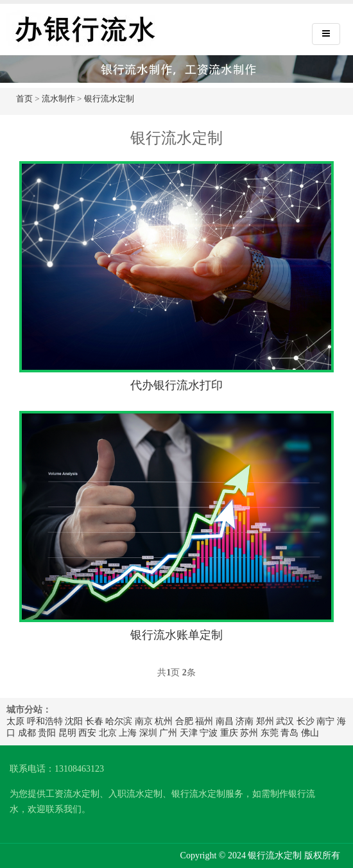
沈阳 (74, 721)
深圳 (148, 733)
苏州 (249, 733)
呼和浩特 (45, 721)
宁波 (209, 733)
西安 (87, 733)
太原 (15, 721)
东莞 (270, 733)
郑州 (265, 721)
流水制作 (58, 99)
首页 (24, 99)
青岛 (289, 733)
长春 (94, 721)
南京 (144, 721)
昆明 (67, 733)
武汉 (285, 721)
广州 (168, 733)
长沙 (306, 721)
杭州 (164, 721)
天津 (189, 733)
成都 (27, 733)
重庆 (229, 733)
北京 (108, 733)
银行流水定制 (109, 99)
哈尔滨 (119, 721)
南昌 (225, 721)
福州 (204, 721)
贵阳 (47, 733)
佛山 (310, 733)
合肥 (184, 721)
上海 (128, 733)
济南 (245, 721)
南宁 (325, 721)
